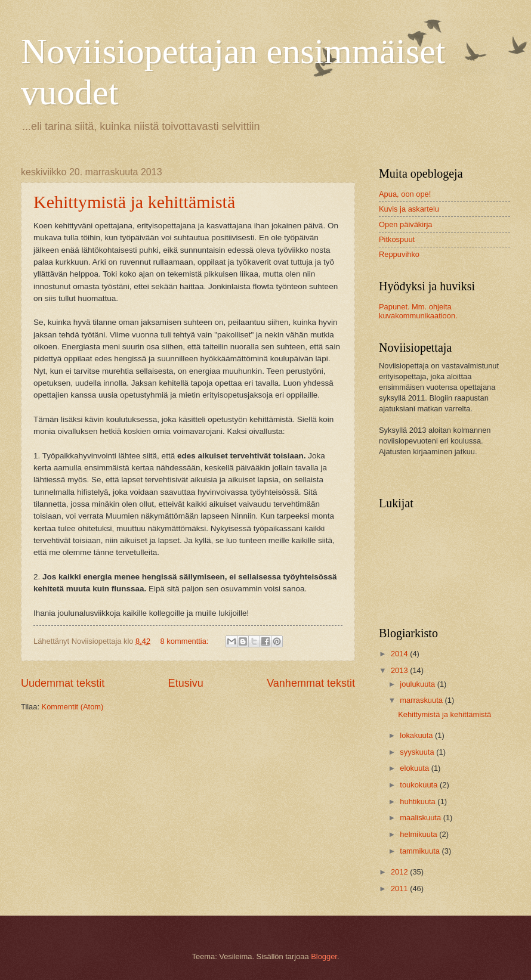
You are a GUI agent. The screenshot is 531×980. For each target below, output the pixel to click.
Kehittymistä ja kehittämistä (134, 202)
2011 (400, 888)
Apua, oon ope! (405, 194)
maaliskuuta (421, 818)
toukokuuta (420, 785)
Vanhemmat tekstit (311, 683)
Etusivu (186, 683)
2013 (400, 670)
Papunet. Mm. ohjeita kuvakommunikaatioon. (418, 311)
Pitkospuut (397, 239)
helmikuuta (419, 834)
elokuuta (415, 768)
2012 (400, 872)
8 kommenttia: (186, 641)
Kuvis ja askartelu (409, 209)
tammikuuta (421, 851)
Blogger (324, 956)
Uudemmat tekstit (63, 683)
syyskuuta (418, 752)
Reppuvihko (399, 254)
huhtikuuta (419, 801)
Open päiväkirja (405, 224)
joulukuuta (418, 684)
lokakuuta (417, 735)
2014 (400, 654)
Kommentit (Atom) (73, 707)
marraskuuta (422, 700)
